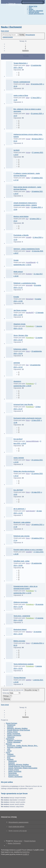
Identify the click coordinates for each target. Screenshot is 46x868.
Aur (27, 219)
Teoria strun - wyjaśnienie (22, 616)
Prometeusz (30, 326)
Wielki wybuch (18, 272)
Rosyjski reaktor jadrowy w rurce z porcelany (28, 550)
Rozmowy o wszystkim (15, 747)
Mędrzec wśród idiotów (21, 217)
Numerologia (13, 773)
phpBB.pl (26, 854)
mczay (28, 139)
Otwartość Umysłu (19, 324)
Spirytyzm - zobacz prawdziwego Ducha (27, 249)
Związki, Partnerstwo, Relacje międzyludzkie (23, 768)
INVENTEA (26, 852)
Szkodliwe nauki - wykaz (21, 561)
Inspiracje (10, 727)
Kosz (9, 758)
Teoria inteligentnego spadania (23, 664)
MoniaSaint (30, 299)
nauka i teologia (19, 458)
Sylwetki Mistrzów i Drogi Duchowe (19, 730)
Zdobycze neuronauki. (21, 602)
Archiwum (10, 759)
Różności (9, 744)
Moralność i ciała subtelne (22, 522)
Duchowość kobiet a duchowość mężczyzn (27, 418)
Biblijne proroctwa (19, 641)
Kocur (28, 351)
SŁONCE (16, 150)
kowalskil (29, 552)
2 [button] (25, 46)
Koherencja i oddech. (20, 349)
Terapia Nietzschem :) (21, 63)
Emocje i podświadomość (22, 82)
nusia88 (28, 237)
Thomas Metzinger (20, 678)
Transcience (10, 739)
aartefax (29, 680)
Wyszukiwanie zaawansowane (19, 822)
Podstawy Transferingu (15, 740)
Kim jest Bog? (18, 439)
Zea (27, 365)
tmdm (28, 207)
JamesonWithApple (32, 441)
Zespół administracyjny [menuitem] (35, 14)
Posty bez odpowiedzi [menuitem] (35, 11)
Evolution (29, 274)
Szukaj (22, 35)
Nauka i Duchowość (11, 27)
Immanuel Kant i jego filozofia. (23, 405)
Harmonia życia (13, 775)
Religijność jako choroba (21, 536)
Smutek (16, 260)
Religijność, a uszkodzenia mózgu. (25, 283)
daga (28, 65)
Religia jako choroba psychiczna (24, 471)
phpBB (18, 850)
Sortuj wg (11, 693)
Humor (9, 751)
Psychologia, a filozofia (21, 235)
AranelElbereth (31, 262)
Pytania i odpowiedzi (14, 742)
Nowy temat (5, 31)
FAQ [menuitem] (29, 8)
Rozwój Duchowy (12, 723)
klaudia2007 (30, 313)
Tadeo (28, 178)
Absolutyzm (17, 381)
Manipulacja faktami (20, 629)
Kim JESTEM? (18, 490)
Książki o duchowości (14, 735)
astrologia (17, 363)
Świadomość (11, 725)
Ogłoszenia (11, 737)
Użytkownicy (11, 756)
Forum (8, 752)
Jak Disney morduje (20, 310)
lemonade (29, 285)
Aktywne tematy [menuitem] (33, 12)
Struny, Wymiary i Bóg (21, 335)
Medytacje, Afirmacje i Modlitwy (17, 728)
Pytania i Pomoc (12, 732)
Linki (9, 749)
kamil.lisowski (30, 511)
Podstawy (10, 754)
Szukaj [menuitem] (30, 9)
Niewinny (29, 632)
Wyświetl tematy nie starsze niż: (21, 690)
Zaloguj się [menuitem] (12, 3)
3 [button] (25, 48)
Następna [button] (25, 51)
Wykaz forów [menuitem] (32, 6)
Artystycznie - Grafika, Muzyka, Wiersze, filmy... (22, 746)
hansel (28, 251)
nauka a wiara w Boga (21, 95)
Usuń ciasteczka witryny (16, 827)
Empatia (16, 297)
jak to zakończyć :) (20, 509)
